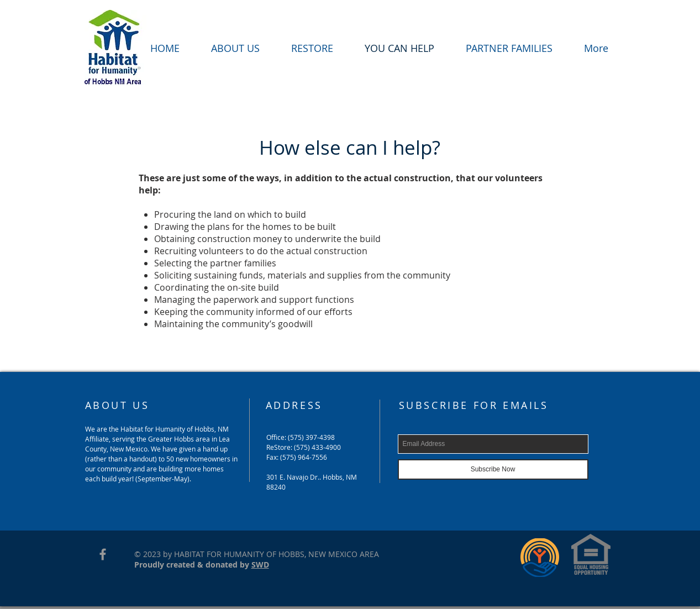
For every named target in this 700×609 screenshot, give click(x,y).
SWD (260, 565)
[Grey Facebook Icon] (103, 554)
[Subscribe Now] (493, 469)
